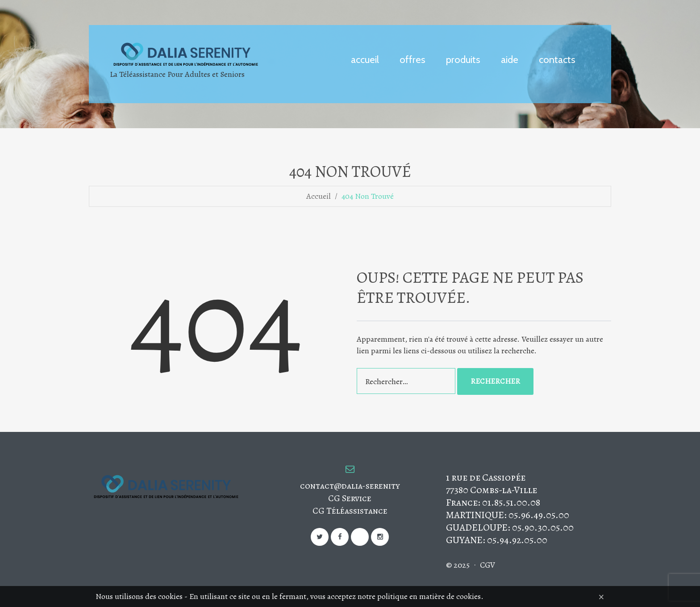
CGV (487, 565)
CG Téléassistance (350, 511)
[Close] (601, 597)
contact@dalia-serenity (350, 486)
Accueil (319, 196)
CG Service (350, 498)
